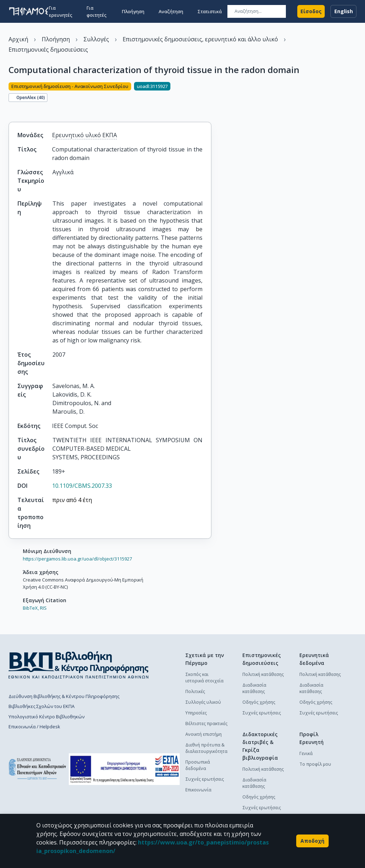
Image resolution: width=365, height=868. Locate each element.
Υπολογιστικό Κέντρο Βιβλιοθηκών (47, 717)
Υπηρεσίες (196, 713)
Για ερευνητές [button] (61, 11)
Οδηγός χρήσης (259, 702)
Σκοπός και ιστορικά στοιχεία (204, 678)
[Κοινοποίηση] (11, 110)
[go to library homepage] (79, 665)
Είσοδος (311, 11)
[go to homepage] (29, 11)
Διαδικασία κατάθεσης (254, 688)
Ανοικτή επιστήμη (204, 734)
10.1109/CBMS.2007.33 (82, 486)
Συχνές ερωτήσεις (205, 779)
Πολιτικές (195, 691)
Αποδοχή (312, 841)
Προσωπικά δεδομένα (198, 765)
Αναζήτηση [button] (171, 11)
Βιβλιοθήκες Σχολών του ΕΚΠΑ (42, 706)
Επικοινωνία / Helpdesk (34, 727)
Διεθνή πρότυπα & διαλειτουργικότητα (206, 748)
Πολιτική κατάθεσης (263, 674)
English (343, 11)
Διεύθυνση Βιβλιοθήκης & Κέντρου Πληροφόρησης (64, 696)
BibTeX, (31, 608)
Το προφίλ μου (315, 764)
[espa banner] (124, 769)
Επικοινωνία (198, 790)
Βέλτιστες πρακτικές (206, 724)
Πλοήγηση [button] (133, 11)
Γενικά (306, 753)
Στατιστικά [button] (210, 11)
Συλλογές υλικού (203, 702)
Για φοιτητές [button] (97, 11)
